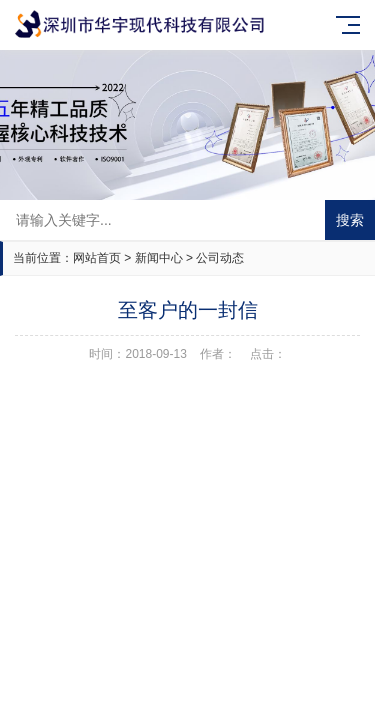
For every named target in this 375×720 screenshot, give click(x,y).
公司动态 (220, 258)
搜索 (350, 220)
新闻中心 (159, 258)
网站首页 (97, 258)
